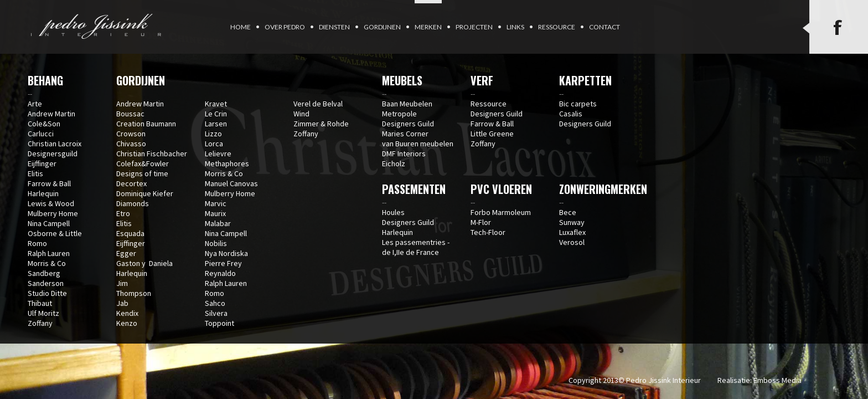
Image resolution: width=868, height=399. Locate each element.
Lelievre (218, 154)
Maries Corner (405, 134)
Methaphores (227, 163)
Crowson (131, 134)
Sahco (215, 303)
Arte (35, 104)
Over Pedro (285, 27)
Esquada (130, 233)
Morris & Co (47, 263)
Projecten (474, 27)
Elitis (35, 173)
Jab (122, 303)
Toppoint (219, 323)
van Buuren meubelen (418, 144)
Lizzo (213, 134)
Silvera (216, 313)
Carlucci (41, 134)
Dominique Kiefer (145, 193)
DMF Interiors (404, 154)
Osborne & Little (55, 233)
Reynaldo (220, 273)
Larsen (216, 124)
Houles (393, 212)
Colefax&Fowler (143, 163)
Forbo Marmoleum (501, 212)
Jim (122, 283)
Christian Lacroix (55, 144)
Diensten (334, 27)
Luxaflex (572, 232)
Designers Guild (408, 124)
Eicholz (394, 163)
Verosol (572, 242)
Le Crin (216, 114)
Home (241, 27)
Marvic (216, 203)
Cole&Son (44, 124)
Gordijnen (382, 27)
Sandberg (44, 273)
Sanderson (46, 283)
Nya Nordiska (226, 253)
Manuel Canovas (231, 183)
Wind (301, 114)
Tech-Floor (488, 232)
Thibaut (40, 303)
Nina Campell (49, 223)
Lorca (214, 144)
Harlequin (43, 193)
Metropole (399, 114)
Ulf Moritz (43, 313)
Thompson (134, 293)
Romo (37, 243)
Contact (604, 27)
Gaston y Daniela (144, 263)
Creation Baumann (146, 124)
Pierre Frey (223, 263)
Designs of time (142, 173)
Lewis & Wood (51, 203)
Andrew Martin (51, 114)
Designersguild (53, 154)
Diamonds (133, 203)
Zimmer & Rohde (321, 124)
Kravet (216, 104)
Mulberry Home (53, 213)
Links (515, 27)
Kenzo (127, 323)
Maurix (215, 213)
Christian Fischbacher (152, 154)
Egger (126, 253)
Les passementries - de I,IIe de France (416, 247)
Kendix (127, 313)
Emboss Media (777, 380)
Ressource (557, 27)
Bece (568, 212)
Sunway (572, 222)
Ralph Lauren (49, 253)
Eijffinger (42, 163)
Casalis (571, 114)
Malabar (218, 223)
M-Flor (481, 222)
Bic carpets (578, 104)
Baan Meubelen (407, 104)
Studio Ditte (47, 293)
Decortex (131, 183)
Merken (428, 27)
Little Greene (492, 134)
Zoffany (40, 323)
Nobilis (216, 243)
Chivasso (131, 144)
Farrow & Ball (49, 183)
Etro (123, 213)
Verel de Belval (318, 104)
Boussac (130, 114)
